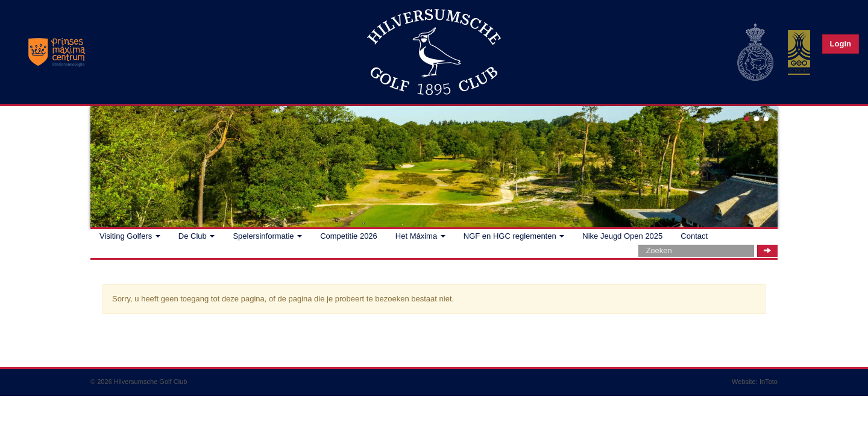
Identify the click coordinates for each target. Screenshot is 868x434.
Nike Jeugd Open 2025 (622, 236)
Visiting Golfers (130, 236)
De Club (197, 236)
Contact (694, 236)
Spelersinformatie (267, 236)
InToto (769, 382)
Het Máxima (420, 236)
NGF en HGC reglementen (514, 236)
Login (841, 44)
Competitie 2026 (349, 236)
